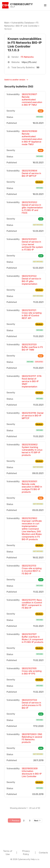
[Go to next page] (38, 820)
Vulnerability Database (23, 23)
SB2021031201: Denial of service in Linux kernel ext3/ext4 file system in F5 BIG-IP (32, 244)
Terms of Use (8, 853)
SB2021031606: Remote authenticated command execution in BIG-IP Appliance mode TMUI (32, 138)
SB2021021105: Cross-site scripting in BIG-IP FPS (32, 671)
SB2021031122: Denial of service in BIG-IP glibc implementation (31, 280)
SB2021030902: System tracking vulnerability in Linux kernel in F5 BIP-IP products (32, 450)
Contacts (43, 853)
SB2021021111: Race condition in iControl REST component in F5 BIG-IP (32, 604)
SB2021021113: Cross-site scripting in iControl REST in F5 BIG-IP (32, 570)
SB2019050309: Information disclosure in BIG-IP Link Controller (32, 772)
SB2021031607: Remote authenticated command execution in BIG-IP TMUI (32, 100)
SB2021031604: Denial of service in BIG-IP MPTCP (31, 173)
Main (7, 23)
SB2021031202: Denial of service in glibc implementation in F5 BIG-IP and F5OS (32, 208)
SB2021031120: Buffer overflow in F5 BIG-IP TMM (32, 347)
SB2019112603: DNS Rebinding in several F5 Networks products (32, 738)
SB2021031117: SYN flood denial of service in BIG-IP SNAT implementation (32, 381)
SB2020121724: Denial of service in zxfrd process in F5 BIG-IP (31, 704)
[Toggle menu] (45, 5)
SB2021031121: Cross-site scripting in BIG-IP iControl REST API (32, 314)
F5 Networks (27, 57)
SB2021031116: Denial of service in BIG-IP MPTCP (33, 416)
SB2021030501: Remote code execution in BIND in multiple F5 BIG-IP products (32, 487)
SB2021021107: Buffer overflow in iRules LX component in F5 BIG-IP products (32, 638)
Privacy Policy (26, 853)
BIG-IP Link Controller (27, 26)
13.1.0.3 (8, 29)
